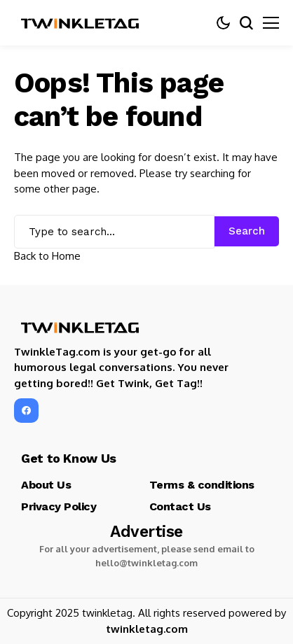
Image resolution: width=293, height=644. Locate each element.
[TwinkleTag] (81, 23)
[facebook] (26, 411)
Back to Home (47, 256)
